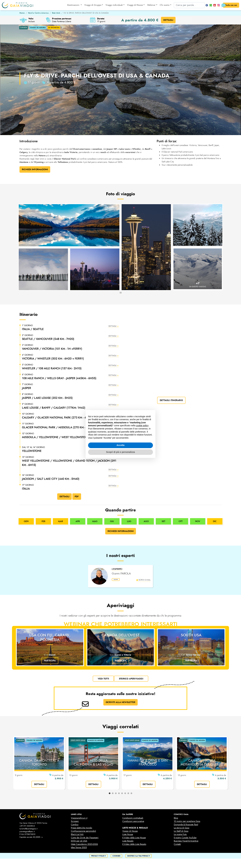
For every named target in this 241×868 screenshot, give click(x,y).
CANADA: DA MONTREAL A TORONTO (39, 764)
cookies (116, 858)
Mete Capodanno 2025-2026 (84, 846)
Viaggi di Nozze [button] (132, 5)
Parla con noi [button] (228, 5)
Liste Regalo (128, 843)
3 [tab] (116, 795)
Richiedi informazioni (121, 533)
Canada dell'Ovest (120, 637)
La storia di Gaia (182, 830)
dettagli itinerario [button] (171, 400)
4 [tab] (119, 795)
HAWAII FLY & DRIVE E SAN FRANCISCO (148, 764)
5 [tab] (122, 795)
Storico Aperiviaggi (131, 681)
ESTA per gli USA (79, 843)
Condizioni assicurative (133, 823)
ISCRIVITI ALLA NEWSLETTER (120, 704)
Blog (176, 820)
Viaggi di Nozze (130, 833)
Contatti (177, 846)
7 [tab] (128, 795)
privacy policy (98, 858)
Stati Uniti (56, 13)
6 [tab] (125, 795)
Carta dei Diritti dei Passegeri (85, 839)
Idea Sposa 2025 (79, 849)
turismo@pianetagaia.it (28, 830)
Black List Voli (77, 836)
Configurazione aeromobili (83, 833)
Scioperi (75, 823)
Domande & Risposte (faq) (186, 826)
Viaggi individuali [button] (111, 5)
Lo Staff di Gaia (181, 833)
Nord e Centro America (38, 13)
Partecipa (50, 662)
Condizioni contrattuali (133, 820)
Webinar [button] (149, 5)
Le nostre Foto (180, 836)
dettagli (39, 786)
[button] (70, 328)
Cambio (75, 826)
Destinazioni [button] (71, 5)
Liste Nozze (128, 836)
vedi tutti (103, 681)
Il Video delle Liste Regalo (134, 846)
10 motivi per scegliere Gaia (187, 823)
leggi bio (119, 582)
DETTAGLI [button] (168, 20)
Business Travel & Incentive (186, 843)
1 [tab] (110, 795)
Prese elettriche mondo (82, 830)
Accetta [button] (121, 445)
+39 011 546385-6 (27, 828)
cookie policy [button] (142, 425)
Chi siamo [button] (162, 5)
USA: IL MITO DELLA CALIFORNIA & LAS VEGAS (93, 764)
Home (22, 13)
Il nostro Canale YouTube (185, 839)
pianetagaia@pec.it (27, 833)
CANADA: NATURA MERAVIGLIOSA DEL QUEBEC (202, 764)
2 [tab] (113, 795)
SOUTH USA (191, 637)
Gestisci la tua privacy (139, 858)
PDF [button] (77, 498)
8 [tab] (131, 795)
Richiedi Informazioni (35, 169)
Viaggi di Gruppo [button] (90, 5)
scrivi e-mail (143, 582)
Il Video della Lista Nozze (134, 839)
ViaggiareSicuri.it (79, 820)
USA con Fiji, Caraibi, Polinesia (50, 639)
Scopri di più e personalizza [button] (120, 452)
